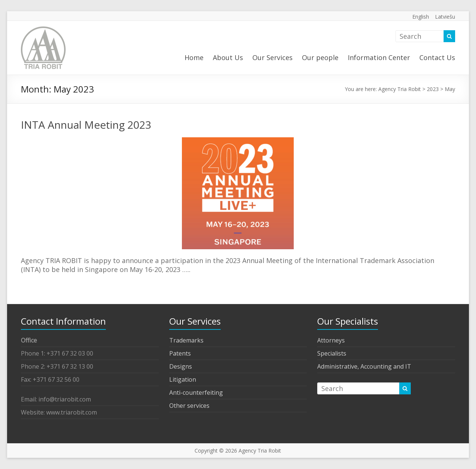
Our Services (272, 57)
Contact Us (437, 57)
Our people (320, 57)
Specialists (332, 353)
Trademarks (186, 340)
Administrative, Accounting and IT (364, 366)
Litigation (183, 379)
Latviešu (445, 17)
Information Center (379, 57)
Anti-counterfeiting (196, 393)
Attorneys (331, 340)
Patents (180, 353)
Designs (181, 366)
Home (194, 57)
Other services (189, 406)
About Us (228, 57)
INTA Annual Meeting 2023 (86, 125)
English (421, 17)
